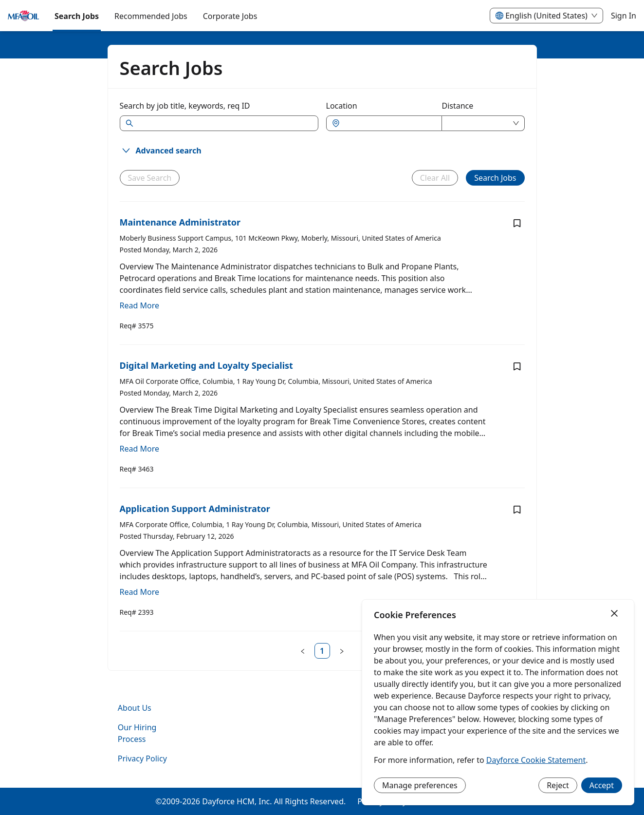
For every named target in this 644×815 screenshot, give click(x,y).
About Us (135, 708)
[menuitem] (23, 16)
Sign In (624, 16)
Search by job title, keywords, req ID (185, 106)
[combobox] (389, 123)
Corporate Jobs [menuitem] (230, 16)
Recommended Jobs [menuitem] (151, 16)
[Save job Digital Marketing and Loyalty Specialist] (517, 366)
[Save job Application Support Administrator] (517, 510)
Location (342, 106)
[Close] (614, 614)
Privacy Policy (142, 758)
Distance (458, 106)
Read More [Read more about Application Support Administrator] (139, 592)
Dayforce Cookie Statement (536, 760)
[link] (322, 651)
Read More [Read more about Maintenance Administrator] (139, 305)
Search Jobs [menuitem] (77, 16)
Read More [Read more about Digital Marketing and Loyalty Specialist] (139, 449)
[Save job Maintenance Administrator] (517, 223)
